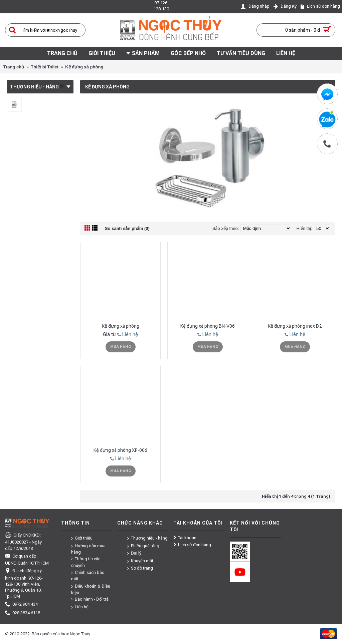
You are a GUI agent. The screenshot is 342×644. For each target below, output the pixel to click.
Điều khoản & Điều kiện (91, 589)
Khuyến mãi (140, 561)
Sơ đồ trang (140, 568)
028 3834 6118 (23, 613)
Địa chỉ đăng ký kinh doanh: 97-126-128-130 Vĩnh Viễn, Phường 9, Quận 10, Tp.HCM (24, 583)
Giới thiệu (82, 538)
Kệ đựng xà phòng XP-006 (120, 450)
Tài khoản (185, 538)
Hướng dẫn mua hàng (88, 549)
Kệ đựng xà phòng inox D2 (295, 326)
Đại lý (134, 553)
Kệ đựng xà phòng (121, 326)
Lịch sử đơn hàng (192, 545)
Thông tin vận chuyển (86, 562)
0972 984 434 (21, 604)
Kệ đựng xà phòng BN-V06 (208, 326)
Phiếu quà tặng (143, 546)
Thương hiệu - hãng (147, 538)
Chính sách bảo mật (88, 575)
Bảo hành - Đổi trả (90, 599)
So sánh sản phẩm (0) (127, 228)
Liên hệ (128, 334)
